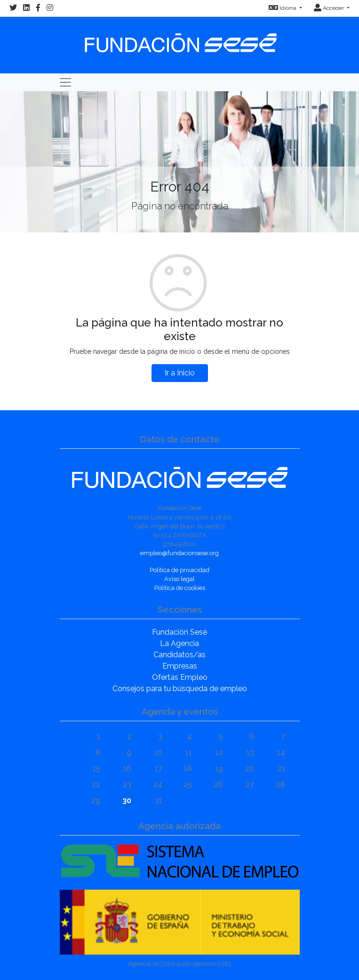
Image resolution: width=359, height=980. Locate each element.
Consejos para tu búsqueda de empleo (180, 689)
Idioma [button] (283, 8)
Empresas (180, 666)
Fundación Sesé (179, 632)
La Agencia (179, 643)
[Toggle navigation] (65, 82)
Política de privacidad (179, 570)
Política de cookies (180, 588)
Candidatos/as (179, 655)
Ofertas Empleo (180, 677)
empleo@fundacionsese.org (179, 553)
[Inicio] (179, 38)
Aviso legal (179, 579)
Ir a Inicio (180, 373)
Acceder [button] (330, 8)
